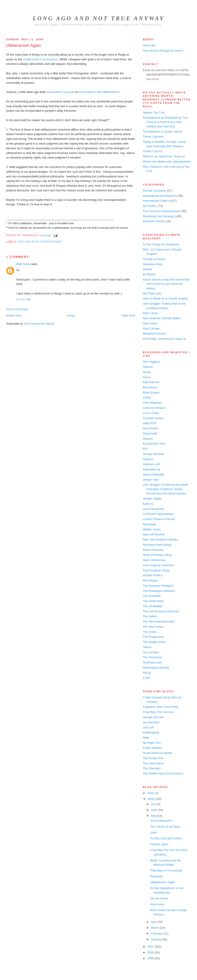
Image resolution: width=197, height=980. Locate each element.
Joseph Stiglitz (152, 499)
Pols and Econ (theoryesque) (40, 242)
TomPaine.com (152, 662)
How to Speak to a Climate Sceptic (165, 298)
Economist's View (154, 444)
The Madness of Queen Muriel (162, 132)
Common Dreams (154, 408)
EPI (145, 449)
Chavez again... (160, 844)
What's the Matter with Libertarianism (167, 162)
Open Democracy (154, 560)
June (154, 810)
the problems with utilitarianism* (100, 92)
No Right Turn (152, 743)
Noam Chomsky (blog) (157, 555)
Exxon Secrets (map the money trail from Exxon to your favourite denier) (166, 284)
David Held (150, 433)
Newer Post (14, 316)
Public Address (152, 748)
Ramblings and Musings (158, 216)
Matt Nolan (23, 264)
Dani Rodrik (150, 428)
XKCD (147, 673)
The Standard (152, 768)
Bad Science (151, 382)
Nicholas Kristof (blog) (157, 545)
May (154, 816)
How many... (158, 904)
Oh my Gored (159, 898)
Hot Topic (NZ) (152, 293)
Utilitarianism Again (24, 45)
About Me (149, 45)
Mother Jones (152, 529)
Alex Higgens (151, 362)
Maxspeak (149, 524)
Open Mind (150, 323)
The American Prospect (158, 586)
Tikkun (147, 647)
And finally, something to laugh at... (165, 339)
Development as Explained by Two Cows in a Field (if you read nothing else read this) (165, 122)
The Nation (150, 616)
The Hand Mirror (153, 763)
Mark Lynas (150, 313)
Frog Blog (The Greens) (158, 712)
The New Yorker (153, 627)
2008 (151, 799)
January (156, 939)
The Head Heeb (153, 601)
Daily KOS (149, 423)
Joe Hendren (151, 722)
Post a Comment (17, 309)
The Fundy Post (153, 758)
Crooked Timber (153, 418)
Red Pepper (151, 581)
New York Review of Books (160, 540)
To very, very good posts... (167, 838)
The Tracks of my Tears (165, 827)
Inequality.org (151, 469)
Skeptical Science (154, 334)
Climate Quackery (154, 191)
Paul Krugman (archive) (158, 565)
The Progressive (153, 637)
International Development (160, 196)
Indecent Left (151, 464)
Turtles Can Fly (153, 151)
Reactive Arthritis (154, 221)
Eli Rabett (149, 274)
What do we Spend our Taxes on (164, 156)
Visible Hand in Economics (40, 59)
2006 (151, 952)
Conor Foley (151, 413)
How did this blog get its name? (163, 51)
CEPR (147, 398)
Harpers (148, 459)
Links (154, 832)
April (154, 922)
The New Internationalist (159, 621)
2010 (151, 793)
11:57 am (24, 299)
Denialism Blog (153, 264)
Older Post (128, 316)
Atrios (146, 377)
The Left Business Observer (161, 611)
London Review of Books (159, 519)
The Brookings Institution (159, 591)
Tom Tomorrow (152, 657)
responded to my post (60, 92)
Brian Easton (151, 393)
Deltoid (147, 269)
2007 (151, 947)
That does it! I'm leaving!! (166, 870)
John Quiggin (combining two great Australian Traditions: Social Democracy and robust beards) (165, 489)
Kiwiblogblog (151, 732)
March (155, 928)
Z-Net (146, 678)
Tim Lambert (151, 652)
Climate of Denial (154, 259)
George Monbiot (153, 454)
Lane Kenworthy (153, 509)
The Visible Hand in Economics (163, 773)
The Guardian (152, 596)
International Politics (156, 201)
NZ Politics (150, 206)
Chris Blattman (152, 403)
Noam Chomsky (153, 550)
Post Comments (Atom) (39, 324)
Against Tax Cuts (154, 112)
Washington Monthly (156, 668)
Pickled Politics (153, 575)
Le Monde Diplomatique (158, 514)
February (157, 934)
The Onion (150, 632)
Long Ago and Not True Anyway (98, 18)
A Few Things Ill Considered (161, 244)
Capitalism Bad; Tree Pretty (161, 707)
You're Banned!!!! (161, 821)
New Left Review (154, 534)
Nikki (146, 738)
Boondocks (150, 387)
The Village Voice (154, 642)
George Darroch (153, 717)
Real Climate (151, 329)
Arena (147, 372)
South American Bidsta (158, 753)
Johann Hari (151, 480)
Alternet (148, 367)
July (154, 804)
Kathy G (148, 504)
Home (71, 316)
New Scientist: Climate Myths (162, 318)
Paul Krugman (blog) (156, 570)
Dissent (148, 439)
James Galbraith (153, 474)
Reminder (156, 876)
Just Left (148, 727)
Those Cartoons (153, 137)
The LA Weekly (153, 606)
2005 (151, 958)
